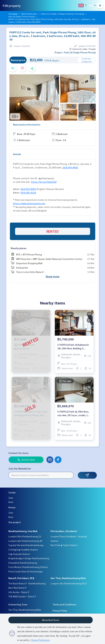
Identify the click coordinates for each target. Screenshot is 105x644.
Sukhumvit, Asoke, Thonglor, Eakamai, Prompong (62, 14)
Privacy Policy (60, 610)
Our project (15, 522)
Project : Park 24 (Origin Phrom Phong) (75, 52)
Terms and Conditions (64, 604)
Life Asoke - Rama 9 (19, 592)
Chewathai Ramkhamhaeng (23, 563)
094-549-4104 (28, 192)
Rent (11, 502)
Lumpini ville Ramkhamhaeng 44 (25, 541)
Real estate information (27, 124)
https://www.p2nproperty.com (29, 203)
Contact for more (18, 453)
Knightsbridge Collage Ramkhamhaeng (29, 558)
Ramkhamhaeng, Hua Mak (23, 531)
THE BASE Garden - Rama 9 (22, 596)
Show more (52, 276)
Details (17, 154)
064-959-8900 (70, 167)
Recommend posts (29, 14)
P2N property (12, 6)
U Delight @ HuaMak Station (23, 549)
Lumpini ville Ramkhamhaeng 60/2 (69, 583)
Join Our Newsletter (20, 468)
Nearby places (19, 248)
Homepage (13, 14)
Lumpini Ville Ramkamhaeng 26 (25, 536)
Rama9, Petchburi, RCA (21, 578)
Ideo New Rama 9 (17, 588)
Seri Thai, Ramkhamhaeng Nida (68, 578)
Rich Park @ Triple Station (64, 545)
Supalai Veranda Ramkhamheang (26, 545)
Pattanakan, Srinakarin (64, 531)
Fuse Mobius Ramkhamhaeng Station (28, 567)
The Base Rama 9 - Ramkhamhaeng (27, 583)
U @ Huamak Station (19, 554)
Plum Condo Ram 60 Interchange (26, 571)
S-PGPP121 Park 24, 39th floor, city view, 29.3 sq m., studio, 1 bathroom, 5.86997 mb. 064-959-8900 (74, 413)
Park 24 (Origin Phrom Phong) (21, 16)
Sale (11, 498)
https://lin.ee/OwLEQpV (44, 182)
